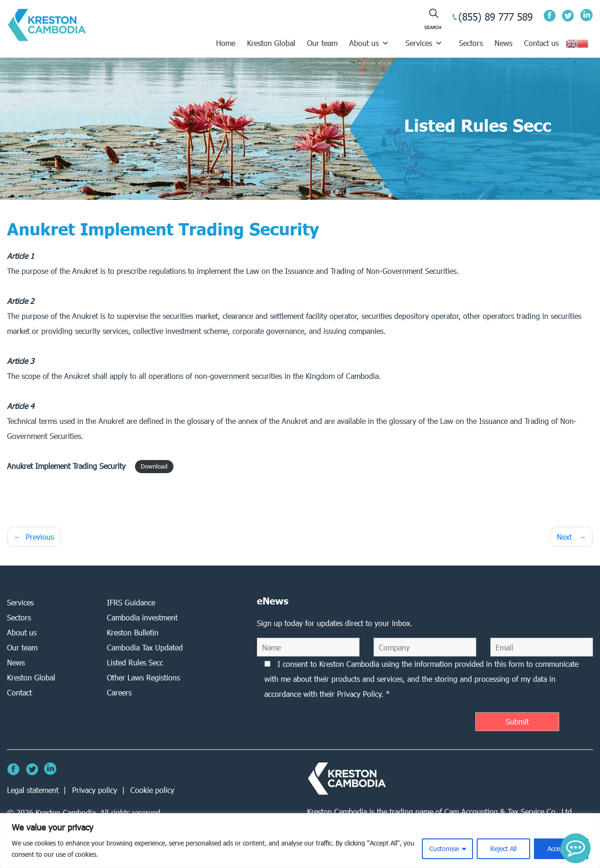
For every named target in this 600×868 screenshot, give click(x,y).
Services (424, 43)
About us (369, 43)
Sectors (471, 43)
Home (226, 43)
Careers (119, 692)
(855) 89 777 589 (495, 17)
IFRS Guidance (131, 602)
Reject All (503, 849)
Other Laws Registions (143, 677)
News (503, 43)
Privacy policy (95, 790)
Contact (19, 692)
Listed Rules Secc (135, 662)
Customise (444, 849)
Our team (322, 43)
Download (154, 467)
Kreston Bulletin (133, 632)
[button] (576, 848)
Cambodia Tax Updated (145, 647)
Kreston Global (271, 43)
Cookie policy (152, 790)
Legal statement (33, 790)
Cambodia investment (142, 617)
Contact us (541, 43)
